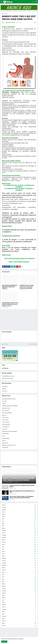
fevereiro (19, 514)
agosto (19, 528)
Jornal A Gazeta (5, 417)
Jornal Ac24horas (6, 422)
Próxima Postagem (33, 344)
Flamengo (4, 389)
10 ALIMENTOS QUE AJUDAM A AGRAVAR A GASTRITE (19, 189)
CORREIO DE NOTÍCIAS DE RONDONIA (10, 406)
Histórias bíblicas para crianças (8, 376)
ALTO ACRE (4, 401)
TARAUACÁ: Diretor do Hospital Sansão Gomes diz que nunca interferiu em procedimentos (27, 287)
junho (19, 524)
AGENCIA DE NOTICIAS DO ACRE (9, 399)
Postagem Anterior (5, 344)
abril (19, 519)
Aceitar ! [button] (4, 642)
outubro (19, 505)
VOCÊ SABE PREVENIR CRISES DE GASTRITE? (20, 259)
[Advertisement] (19, 320)
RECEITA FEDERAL (6, 438)
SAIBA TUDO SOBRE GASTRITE (19, 262)
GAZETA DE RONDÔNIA (7, 413)
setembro (19, 531)
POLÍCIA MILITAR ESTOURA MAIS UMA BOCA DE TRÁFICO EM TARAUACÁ (10, 287)
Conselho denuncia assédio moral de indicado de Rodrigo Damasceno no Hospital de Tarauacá (10, 304)
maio (19, 521)
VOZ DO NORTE (5, 448)
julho (19, 526)
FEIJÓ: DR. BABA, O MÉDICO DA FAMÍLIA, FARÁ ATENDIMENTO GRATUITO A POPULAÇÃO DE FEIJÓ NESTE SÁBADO (22, 497)
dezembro (19, 510)
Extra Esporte (5, 386)
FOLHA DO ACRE (5, 411)
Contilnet (4, 404)
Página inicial (5, 14)
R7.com (4, 436)
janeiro (19, 512)
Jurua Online (5, 429)
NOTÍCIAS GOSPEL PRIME (7, 378)
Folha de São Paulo (6, 408)
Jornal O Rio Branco (6, 424)
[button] (2, 2)
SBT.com (4, 441)
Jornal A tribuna (5, 420)
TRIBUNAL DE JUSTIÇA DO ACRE (9, 445)
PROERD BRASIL (5, 434)
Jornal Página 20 (5, 427)
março (19, 517)
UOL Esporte (5, 391)
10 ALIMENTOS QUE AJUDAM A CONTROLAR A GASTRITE (19, 186)
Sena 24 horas (5, 443)
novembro (19, 507)
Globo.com (4, 415)
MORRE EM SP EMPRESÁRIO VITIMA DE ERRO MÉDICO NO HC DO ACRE (22, 492)
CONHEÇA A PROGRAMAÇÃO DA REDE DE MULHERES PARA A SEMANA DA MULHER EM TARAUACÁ (19, 479)
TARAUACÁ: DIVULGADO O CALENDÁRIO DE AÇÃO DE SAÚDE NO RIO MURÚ (22, 486)
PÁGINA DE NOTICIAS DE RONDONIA (10, 431)
